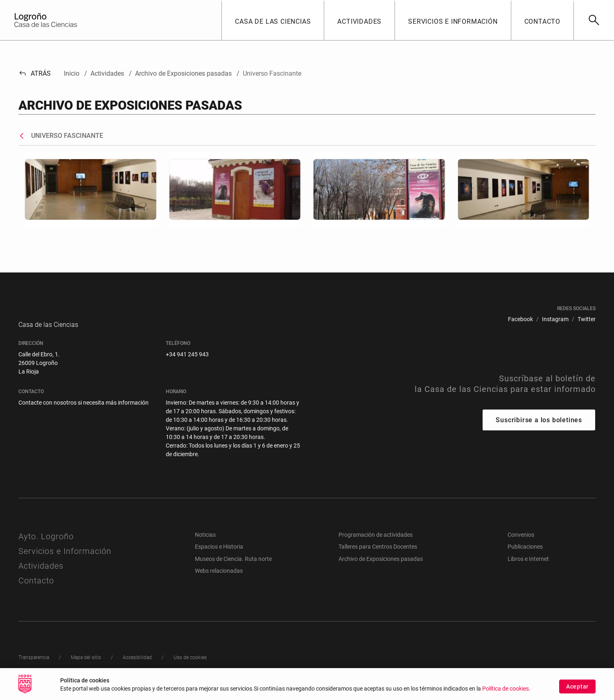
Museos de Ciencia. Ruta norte (233, 567)
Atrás (35, 73)
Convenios (521, 543)
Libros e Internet (528, 567)
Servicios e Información (65, 559)
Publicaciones (525, 555)
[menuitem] (520, 319)
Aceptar (577, 688)
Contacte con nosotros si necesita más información (84, 411)
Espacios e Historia (219, 555)
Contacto (36, 589)
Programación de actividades (376, 543)
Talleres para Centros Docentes (378, 555)
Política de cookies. (506, 691)
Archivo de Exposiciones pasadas (381, 567)
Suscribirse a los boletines (539, 428)
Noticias (205, 543)
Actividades (41, 574)
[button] (273, 20)
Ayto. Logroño (46, 545)
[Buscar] (594, 20)
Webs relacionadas (219, 579)
